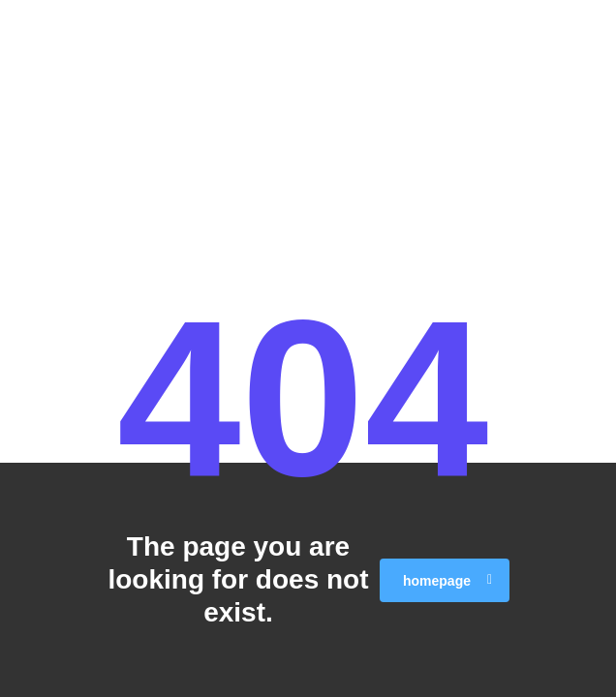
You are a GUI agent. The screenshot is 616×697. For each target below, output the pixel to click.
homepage (447, 581)
